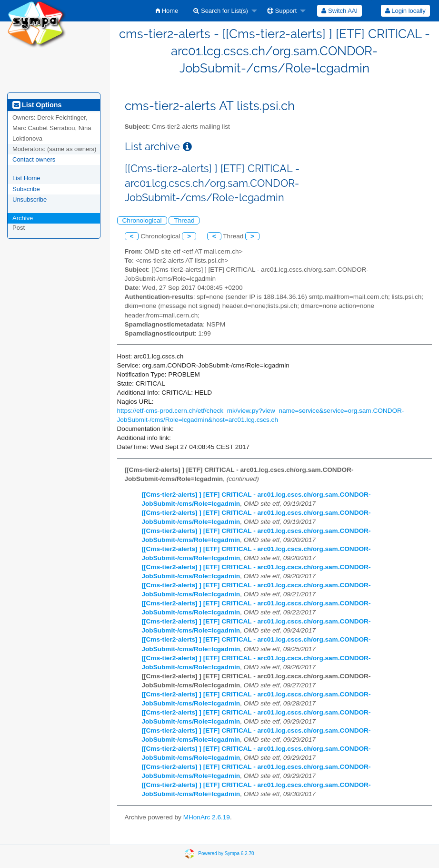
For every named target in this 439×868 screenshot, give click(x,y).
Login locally (405, 11)
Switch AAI (339, 11)
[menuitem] (167, 11)
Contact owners (34, 159)
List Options (37, 105)
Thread (184, 220)
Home (167, 11)
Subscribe (26, 189)
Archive (23, 218)
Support (282, 11)
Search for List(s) (221, 11)
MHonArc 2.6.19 (207, 817)
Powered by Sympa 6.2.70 (226, 853)
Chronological (142, 220)
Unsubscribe (30, 199)
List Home (26, 178)
